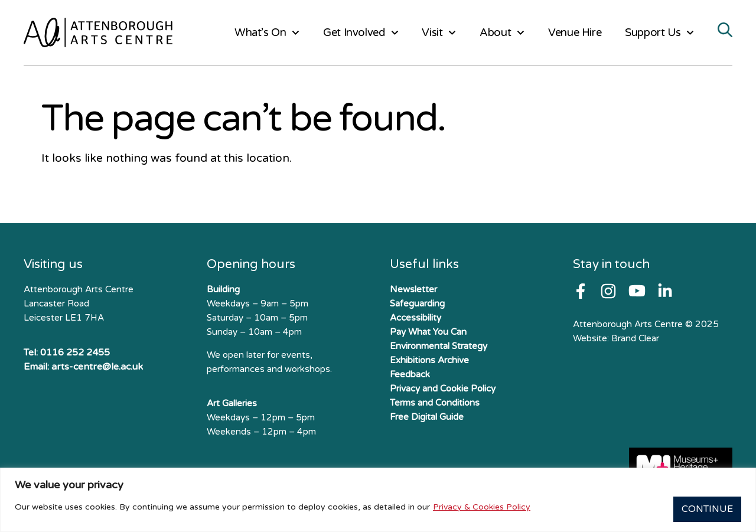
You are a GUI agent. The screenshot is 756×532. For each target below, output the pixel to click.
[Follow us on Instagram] (608, 291)
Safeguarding (417, 303)
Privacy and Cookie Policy (443, 389)
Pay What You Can (428, 332)
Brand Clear (635, 338)
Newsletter (413, 289)
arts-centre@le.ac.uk (97, 367)
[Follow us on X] (665, 291)
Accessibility (416, 318)
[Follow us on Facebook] (581, 291)
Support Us (659, 33)
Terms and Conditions (435, 403)
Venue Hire (575, 32)
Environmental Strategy (439, 346)
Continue (704, 509)
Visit (439, 33)
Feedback (410, 374)
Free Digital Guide (427, 417)
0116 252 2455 (75, 353)
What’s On (267, 33)
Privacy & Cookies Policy (482, 509)
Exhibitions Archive (429, 360)
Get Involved (361, 33)
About (502, 33)
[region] (378, 502)
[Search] (725, 31)
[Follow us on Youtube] (637, 291)
